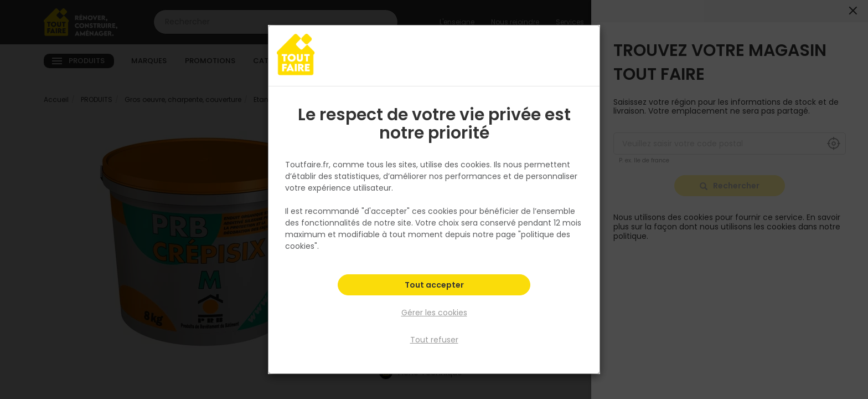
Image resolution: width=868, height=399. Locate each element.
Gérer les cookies (434, 313)
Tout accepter (434, 286)
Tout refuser (434, 340)
